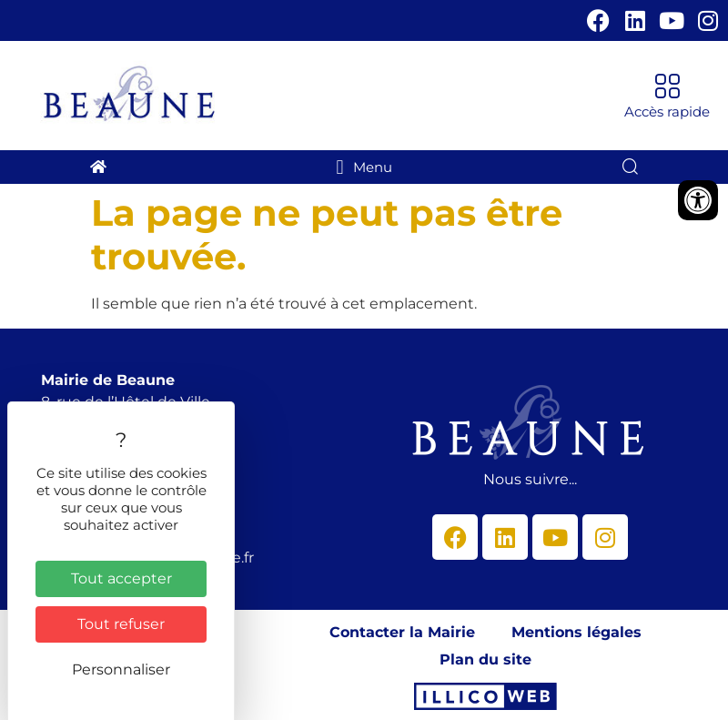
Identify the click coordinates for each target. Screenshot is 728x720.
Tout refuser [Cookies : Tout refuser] (121, 624)
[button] (667, 96)
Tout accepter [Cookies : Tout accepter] (121, 578)
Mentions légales (576, 632)
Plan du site (485, 659)
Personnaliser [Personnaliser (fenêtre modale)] (121, 669)
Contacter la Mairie (402, 632)
